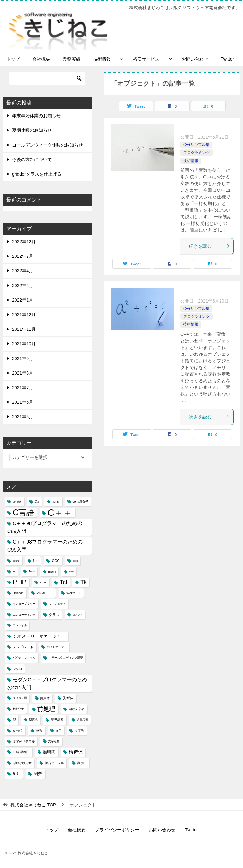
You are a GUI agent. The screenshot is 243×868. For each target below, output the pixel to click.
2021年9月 (23, 359)
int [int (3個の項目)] (14, 572)
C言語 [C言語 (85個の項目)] (23, 512)
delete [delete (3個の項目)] (16, 561)
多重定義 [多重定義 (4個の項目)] (83, 720)
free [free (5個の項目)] (36, 561)
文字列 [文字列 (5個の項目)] (79, 731)
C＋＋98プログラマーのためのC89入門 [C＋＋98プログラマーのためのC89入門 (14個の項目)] (45, 527)
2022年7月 (23, 256)
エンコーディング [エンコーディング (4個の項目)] (24, 615)
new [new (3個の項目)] (71, 572)
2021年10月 (24, 344)
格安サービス (146, 59)
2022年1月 (23, 300)
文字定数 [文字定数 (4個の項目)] (54, 741)
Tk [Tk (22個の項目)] (84, 582)
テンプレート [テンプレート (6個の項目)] (23, 647)
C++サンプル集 (196, 145)
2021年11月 (24, 329)
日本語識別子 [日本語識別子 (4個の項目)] (21, 752)
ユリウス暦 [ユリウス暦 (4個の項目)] (20, 698)
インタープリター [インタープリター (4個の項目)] (24, 604)
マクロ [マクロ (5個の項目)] (17, 669)
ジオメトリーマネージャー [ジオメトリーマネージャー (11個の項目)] (39, 636)
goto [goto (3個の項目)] (75, 561)
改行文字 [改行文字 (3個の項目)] (18, 731)
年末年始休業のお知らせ (36, 116)
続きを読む (209, 246)
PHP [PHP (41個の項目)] (20, 582)
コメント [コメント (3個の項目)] (78, 615)
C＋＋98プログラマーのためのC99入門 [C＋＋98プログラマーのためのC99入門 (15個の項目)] (45, 546)
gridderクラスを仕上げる (37, 174)
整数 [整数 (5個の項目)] (39, 731)
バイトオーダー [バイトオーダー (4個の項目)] (57, 647)
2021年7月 (23, 388)
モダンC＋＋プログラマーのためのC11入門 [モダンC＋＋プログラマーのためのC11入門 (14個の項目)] (47, 684)
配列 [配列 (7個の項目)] (16, 774)
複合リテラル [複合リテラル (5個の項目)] (54, 763)
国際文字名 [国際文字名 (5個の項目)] (77, 709)
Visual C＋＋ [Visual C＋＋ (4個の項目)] (45, 593)
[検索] (47, 78)
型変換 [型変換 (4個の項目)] (33, 720)
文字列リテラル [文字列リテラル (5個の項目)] (24, 741)
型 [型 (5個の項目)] (14, 720)
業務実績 (72, 59)
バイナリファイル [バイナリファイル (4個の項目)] (24, 658)
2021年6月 (23, 402)
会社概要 (41, 59)
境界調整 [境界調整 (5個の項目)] (57, 720)
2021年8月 (23, 373)
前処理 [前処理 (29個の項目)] (46, 709)
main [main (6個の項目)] (52, 571)
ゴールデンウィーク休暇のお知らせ (47, 145)
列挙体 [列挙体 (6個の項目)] (68, 698)
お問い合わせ (195, 59)
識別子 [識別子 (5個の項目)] (82, 763)
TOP (33, 805)
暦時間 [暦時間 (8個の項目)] (49, 752)
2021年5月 (23, 417)
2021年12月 (24, 315)
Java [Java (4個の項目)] (32, 571)
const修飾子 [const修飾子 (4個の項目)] (81, 502)
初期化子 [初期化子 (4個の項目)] (18, 709)
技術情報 (102, 59)
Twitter (227, 59)
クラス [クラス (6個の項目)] (54, 615)
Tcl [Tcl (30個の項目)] (63, 582)
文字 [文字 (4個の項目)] (59, 731)
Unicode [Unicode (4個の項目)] (18, 593)
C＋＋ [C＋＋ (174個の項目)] (60, 512)
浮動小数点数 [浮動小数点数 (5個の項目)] (22, 763)
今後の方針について (32, 160)
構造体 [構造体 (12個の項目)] (76, 752)
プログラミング (196, 153)
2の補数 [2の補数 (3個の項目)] (17, 502)
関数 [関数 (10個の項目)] (38, 774)
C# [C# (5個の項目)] (37, 502)
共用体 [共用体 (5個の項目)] (45, 698)
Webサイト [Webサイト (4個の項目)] (74, 593)
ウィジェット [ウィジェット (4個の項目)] (57, 604)
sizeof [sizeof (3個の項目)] (43, 582)
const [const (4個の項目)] (56, 502)
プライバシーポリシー (117, 830)
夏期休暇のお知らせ (32, 130)
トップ (13, 59)
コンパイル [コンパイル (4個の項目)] (20, 625)
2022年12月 (24, 242)
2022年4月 (23, 271)
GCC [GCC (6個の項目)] (56, 561)
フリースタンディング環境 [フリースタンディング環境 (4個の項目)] (66, 658)
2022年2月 (23, 286)
